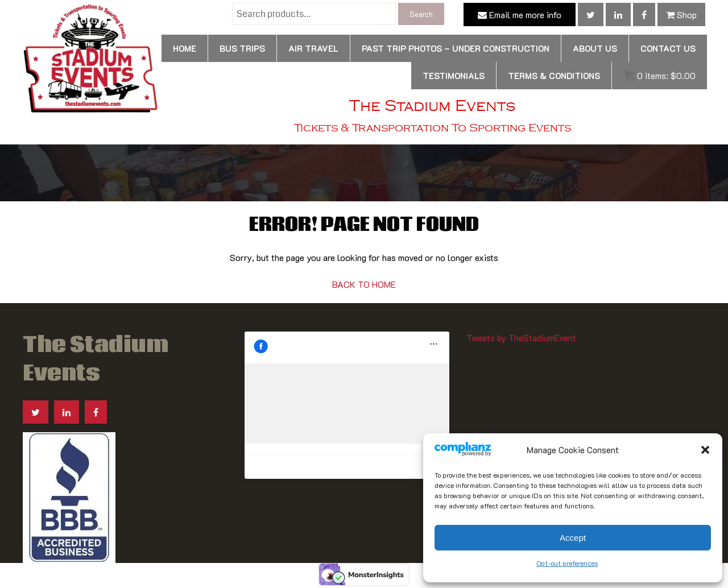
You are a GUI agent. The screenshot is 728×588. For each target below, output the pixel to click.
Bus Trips (242, 48)
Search (421, 14)
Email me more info (520, 15)
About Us (595, 48)
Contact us (668, 48)
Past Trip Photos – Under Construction (456, 48)
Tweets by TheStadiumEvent (521, 338)
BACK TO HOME (364, 284)
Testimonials (454, 76)
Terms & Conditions (554, 76)
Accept (573, 538)
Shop (681, 15)
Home (185, 48)
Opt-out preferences (567, 563)
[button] (705, 450)
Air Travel (313, 48)
